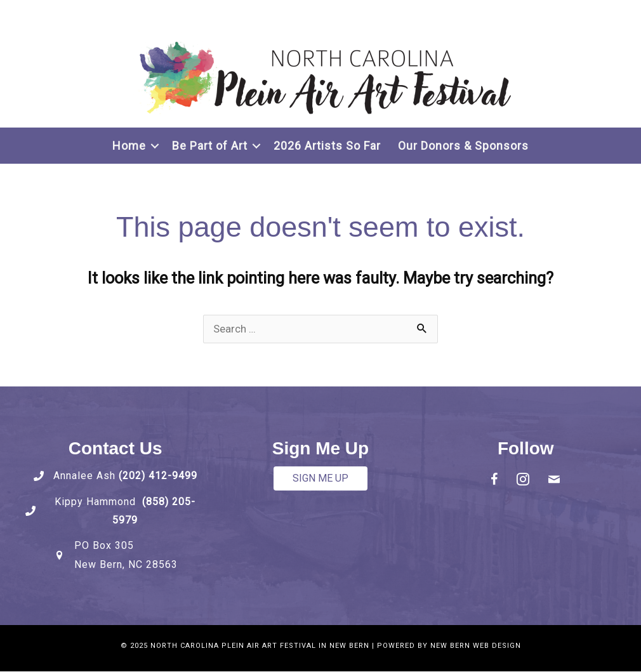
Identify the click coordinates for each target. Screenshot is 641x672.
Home (129, 146)
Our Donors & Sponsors (463, 146)
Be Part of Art (210, 146)
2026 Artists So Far (327, 146)
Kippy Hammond (98, 502)
